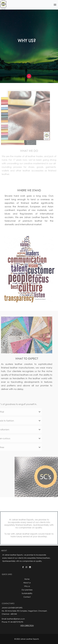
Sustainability (27, 593)
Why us (27, 586)
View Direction (27, 625)
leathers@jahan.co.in (16, 619)
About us (27, 583)
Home (27, 579)
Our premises (27, 590)
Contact (27, 597)
